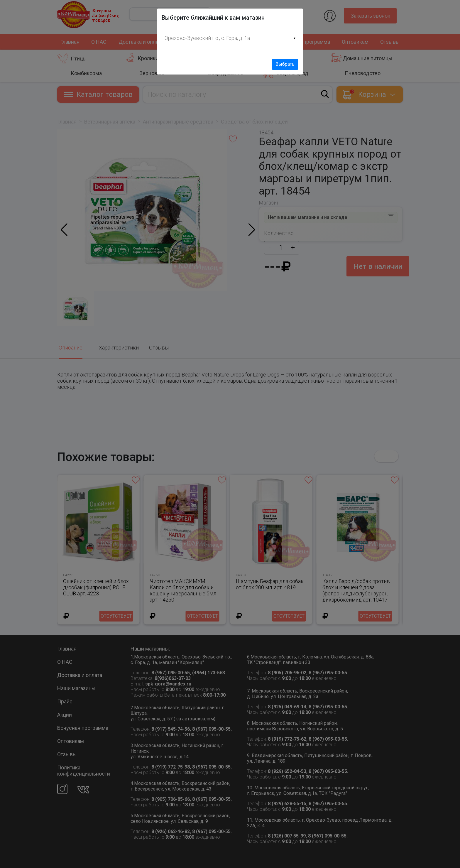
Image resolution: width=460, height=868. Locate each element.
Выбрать (285, 64)
